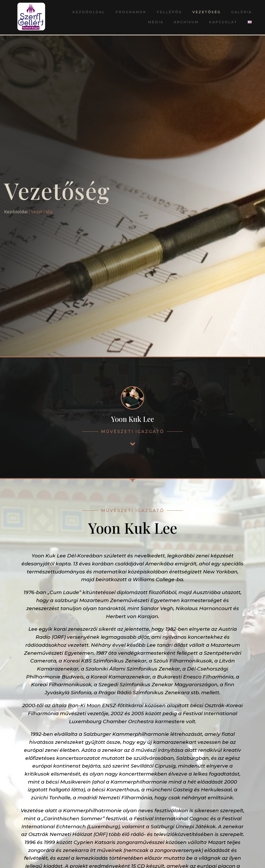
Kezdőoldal (89, 12)
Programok (131, 12)
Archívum (186, 22)
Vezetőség (207, 12)
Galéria (241, 12)
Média (156, 22)
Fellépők (169, 12)
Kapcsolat (223, 22)
